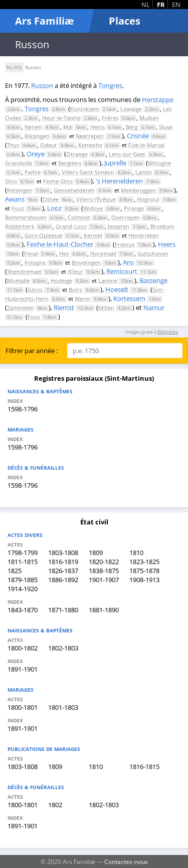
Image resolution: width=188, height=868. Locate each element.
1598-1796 (23, 409)
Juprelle (115, 163)
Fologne (35, 262)
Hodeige (61, 281)
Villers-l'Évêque (96, 199)
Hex (64, 253)
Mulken (149, 118)
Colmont (79, 217)
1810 (136, 553)
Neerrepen (90, 136)
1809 (96, 553)
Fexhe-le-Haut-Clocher (60, 244)
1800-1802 (23, 648)
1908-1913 (144, 580)
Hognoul (148, 199)
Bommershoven (26, 217)
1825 (15, 571)
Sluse (166, 127)
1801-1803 (63, 707)
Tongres (110, 85)
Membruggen (138, 190)
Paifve (33, 172)
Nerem (33, 127)
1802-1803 (63, 648)
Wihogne (159, 163)
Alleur (75, 272)
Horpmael (103, 253)
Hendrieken (144, 235)
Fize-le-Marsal (146, 145)
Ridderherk (20, 226)
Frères (110, 118)
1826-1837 (63, 571)
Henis (98, 127)
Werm (82, 299)
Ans (128, 262)
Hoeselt (117, 289)
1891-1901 (23, 669)
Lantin (144, 172)
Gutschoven (153, 253)
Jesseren (119, 226)
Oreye (36, 154)
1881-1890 (104, 610)
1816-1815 (144, 767)
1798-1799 (23, 553)
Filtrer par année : (32, 351)
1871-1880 (63, 610)
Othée (51, 199)
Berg (132, 127)
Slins (11, 181)
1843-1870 (23, 610)
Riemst (64, 307)
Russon (42, 85)
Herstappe (158, 99)
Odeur (49, 145)
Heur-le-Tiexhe (61, 118)
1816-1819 (63, 562)
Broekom (162, 226)
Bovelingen (86, 262)
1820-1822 (104, 562)
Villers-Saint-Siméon (88, 172)
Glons (35, 290)
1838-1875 (104, 571)
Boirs (75, 290)
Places (125, 21)
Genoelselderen (74, 190)
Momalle (18, 281)
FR (161, 5)
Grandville (19, 163)
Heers (167, 244)
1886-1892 (63, 580)
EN (176, 5)
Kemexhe (90, 145)
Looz (54, 208)
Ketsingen (20, 190)
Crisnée (138, 136)
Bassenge (153, 280)
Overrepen (126, 217)
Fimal (31, 253)
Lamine (108, 281)
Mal (68, 127)
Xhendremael (24, 272)
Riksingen (37, 136)
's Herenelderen (119, 181)
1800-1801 (23, 707)
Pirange (134, 208)
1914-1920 (23, 589)
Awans (15, 199)
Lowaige (131, 109)
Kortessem (129, 298)
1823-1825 (144, 562)
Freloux (125, 244)
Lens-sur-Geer (127, 154)
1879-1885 (23, 580)
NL (146, 5)
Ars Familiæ (44, 21)
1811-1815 (23, 562)
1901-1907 (104, 580)
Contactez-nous (126, 861)
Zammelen (21, 308)
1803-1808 (63, 553)
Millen (106, 308)
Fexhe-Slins (58, 181)
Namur (154, 307)
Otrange (77, 154)
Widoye (93, 208)
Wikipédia (168, 332)
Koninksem (85, 109)
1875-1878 (144, 571)
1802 (55, 805)
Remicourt (122, 271)
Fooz (18, 208)
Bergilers (70, 163)
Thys (13, 145)
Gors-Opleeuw (44, 235)
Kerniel (93, 235)
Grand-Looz (71, 226)
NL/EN (14, 67)
